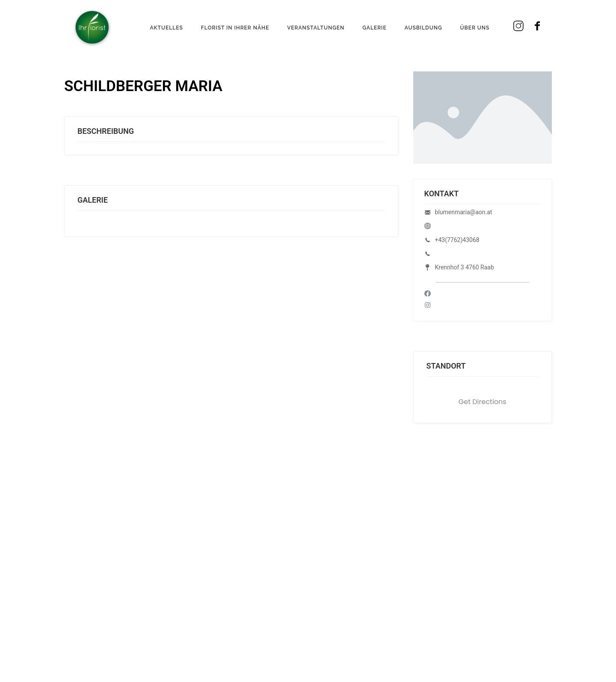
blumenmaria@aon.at (464, 212)
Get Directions (483, 402)
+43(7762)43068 (457, 240)
